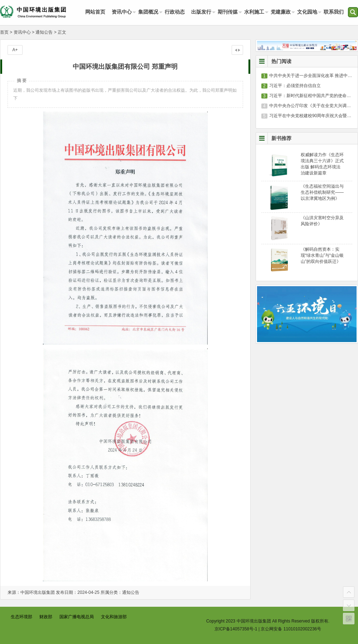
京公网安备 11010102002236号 (291, 629)
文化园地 (307, 12)
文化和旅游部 (114, 617)
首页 (4, 32)
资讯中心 (122, 12)
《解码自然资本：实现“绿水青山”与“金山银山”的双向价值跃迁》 (322, 255)
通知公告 (44, 32)
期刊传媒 (228, 12)
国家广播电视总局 (77, 617)
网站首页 (95, 12)
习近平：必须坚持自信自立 (295, 86)
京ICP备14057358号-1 (236, 629)
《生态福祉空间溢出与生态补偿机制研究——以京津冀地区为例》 (322, 192)
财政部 (46, 617)
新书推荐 (281, 138)
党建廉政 (281, 12)
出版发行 (201, 12)
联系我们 (334, 12)
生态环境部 (21, 617)
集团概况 (148, 12)
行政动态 (175, 12)
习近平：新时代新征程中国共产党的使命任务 (312, 96)
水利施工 (254, 12)
